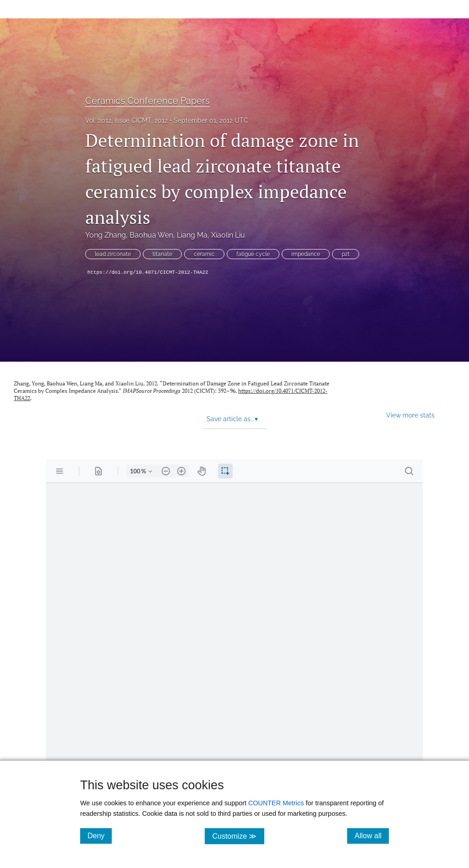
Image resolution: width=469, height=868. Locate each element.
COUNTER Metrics (276, 803)
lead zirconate (113, 254)
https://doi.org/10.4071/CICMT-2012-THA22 (148, 272)
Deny (100, 835)
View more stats (410, 415)
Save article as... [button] (232, 419)
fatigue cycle (253, 254)
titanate (162, 254)
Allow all (372, 835)
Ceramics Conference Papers (147, 101)
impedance (306, 254)
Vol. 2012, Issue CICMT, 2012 (126, 120)
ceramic (204, 254)
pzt (346, 254)
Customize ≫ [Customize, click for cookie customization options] (238, 836)
